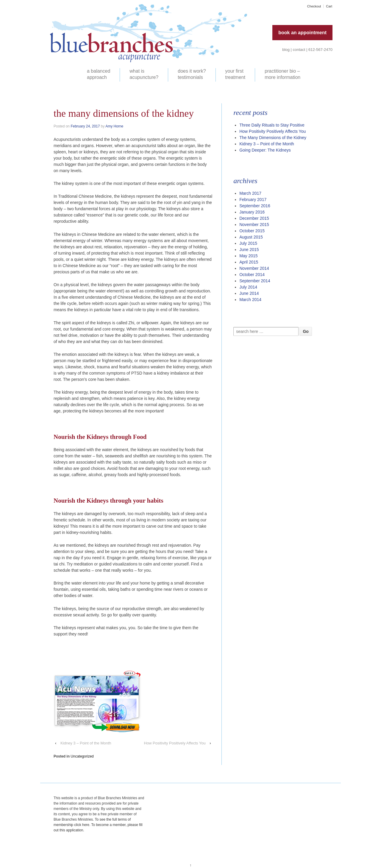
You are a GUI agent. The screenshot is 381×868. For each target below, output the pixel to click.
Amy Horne (114, 126)
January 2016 (252, 212)
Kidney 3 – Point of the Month (86, 743)
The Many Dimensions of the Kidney (273, 138)
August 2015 (251, 237)
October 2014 (252, 275)
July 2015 (248, 243)
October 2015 (252, 231)
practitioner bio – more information (282, 74)
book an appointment (302, 33)
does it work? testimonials (192, 74)
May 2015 (248, 256)
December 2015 (254, 218)
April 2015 (249, 262)
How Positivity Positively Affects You (175, 743)
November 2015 (254, 225)
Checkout (314, 6)
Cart (329, 6)
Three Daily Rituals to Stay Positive (272, 125)
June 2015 (249, 250)
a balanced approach (99, 74)
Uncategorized (82, 756)
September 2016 (255, 206)
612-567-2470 (320, 50)
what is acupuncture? (144, 74)
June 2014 (249, 293)
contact (299, 50)
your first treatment (235, 74)
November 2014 (254, 268)
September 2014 (255, 281)
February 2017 (253, 200)
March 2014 (250, 300)
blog (286, 50)
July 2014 (248, 287)
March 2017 (250, 193)
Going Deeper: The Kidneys (265, 150)
